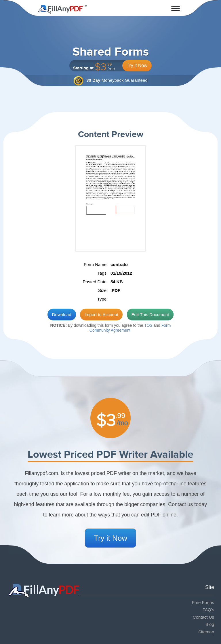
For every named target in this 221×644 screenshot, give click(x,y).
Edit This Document (150, 315)
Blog (210, 624)
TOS (148, 325)
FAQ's (208, 610)
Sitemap (206, 632)
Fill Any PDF (63, 9)
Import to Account (101, 315)
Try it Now (137, 65)
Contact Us (203, 617)
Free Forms (203, 602)
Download (62, 315)
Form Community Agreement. (130, 328)
